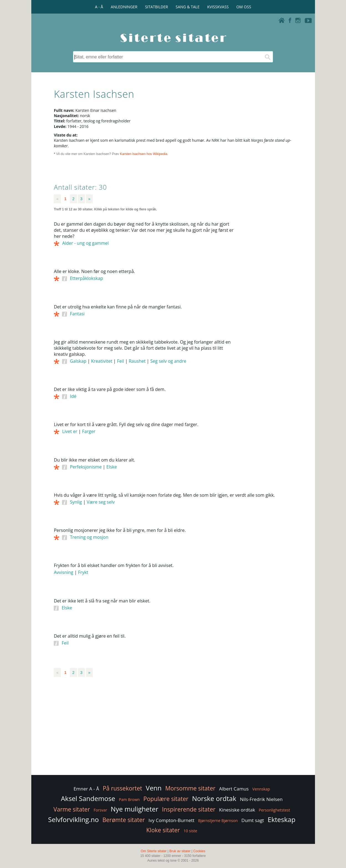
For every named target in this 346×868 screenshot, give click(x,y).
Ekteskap (281, 819)
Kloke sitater (163, 830)
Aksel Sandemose (88, 798)
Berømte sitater (124, 820)
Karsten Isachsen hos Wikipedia (144, 154)
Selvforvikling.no (74, 819)
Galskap (78, 361)
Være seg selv (101, 502)
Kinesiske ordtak (237, 810)
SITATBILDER (157, 7)
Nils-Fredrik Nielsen (261, 799)
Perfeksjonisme (86, 467)
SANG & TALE (188, 7)
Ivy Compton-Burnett (171, 820)
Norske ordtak (214, 798)
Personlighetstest (274, 810)
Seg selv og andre (168, 361)
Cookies (199, 851)
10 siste (190, 831)
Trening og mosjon (89, 537)
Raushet (137, 361)
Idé (73, 396)
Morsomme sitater (190, 788)
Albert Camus (234, 789)
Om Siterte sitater (154, 851)
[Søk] (267, 57)
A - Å (99, 7)
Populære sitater (166, 799)
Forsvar (100, 810)
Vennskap (261, 789)
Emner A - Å (86, 789)
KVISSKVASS (218, 7)
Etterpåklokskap (86, 278)
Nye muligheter (135, 809)
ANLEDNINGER (124, 7)
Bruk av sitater (180, 851)
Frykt (83, 572)
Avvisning (63, 572)
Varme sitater (72, 809)
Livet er (70, 431)
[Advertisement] (267, 305)
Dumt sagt (253, 820)
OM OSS (244, 7)
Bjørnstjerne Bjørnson (218, 821)
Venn (154, 788)
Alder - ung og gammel (85, 243)
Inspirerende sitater (189, 809)
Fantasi (77, 314)
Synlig (76, 502)
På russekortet (122, 788)
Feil (120, 361)
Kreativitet (102, 361)
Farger (89, 431)
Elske (112, 467)
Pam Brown (129, 799)
